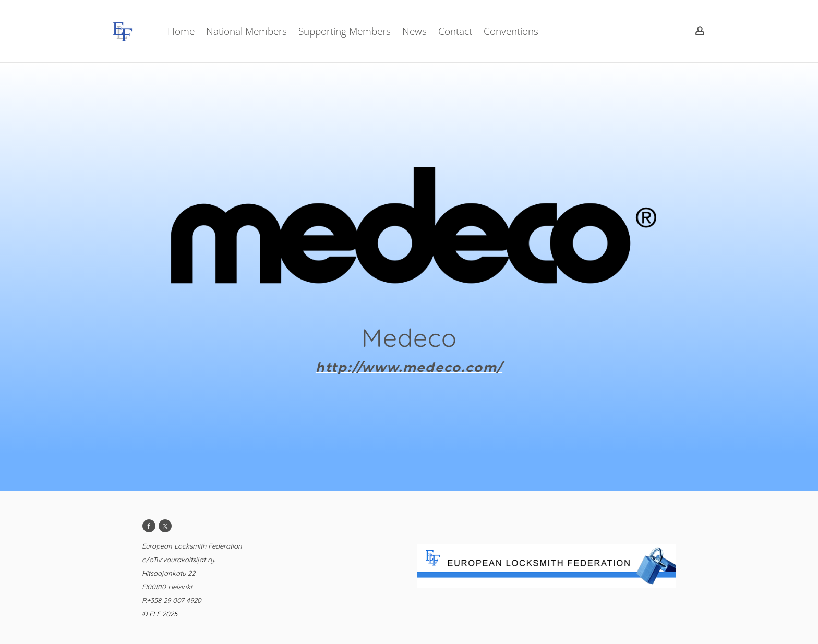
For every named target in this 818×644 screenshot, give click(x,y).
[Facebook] (149, 526)
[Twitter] (165, 526)
